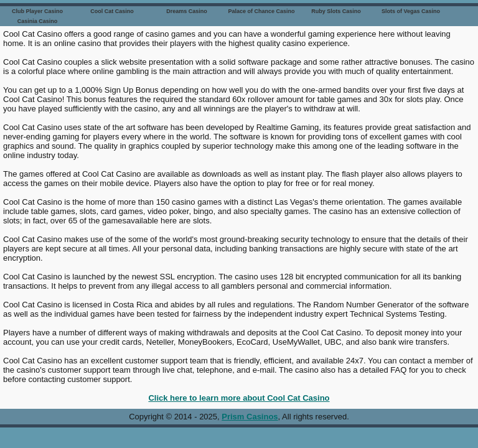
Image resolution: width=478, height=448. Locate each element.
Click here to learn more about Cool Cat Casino (239, 398)
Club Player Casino (37, 11)
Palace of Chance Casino (261, 11)
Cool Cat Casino (112, 11)
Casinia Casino (38, 21)
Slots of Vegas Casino (411, 11)
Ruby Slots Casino (336, 11)
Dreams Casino (187, 11)
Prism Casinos (250, 417)
